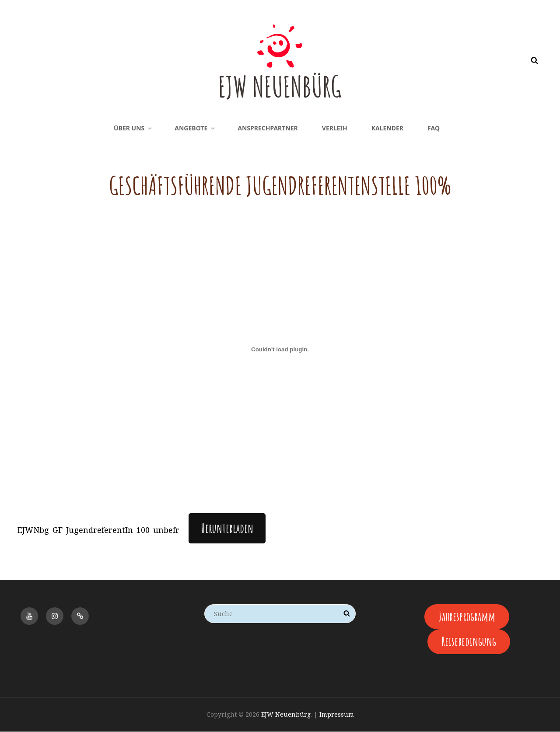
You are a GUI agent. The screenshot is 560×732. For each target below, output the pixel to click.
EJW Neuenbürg (280, 85)
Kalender (387, 128)
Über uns (133, 128)
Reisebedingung (469, 642)
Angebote (195, 128)
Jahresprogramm (467, 617)
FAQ (434, 128)
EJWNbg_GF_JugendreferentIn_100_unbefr (98, 530)
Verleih (335, 128)
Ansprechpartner (268, 128)
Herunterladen (227, 528)
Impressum (337, 715)
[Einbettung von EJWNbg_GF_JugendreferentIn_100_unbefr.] (280, 350)
